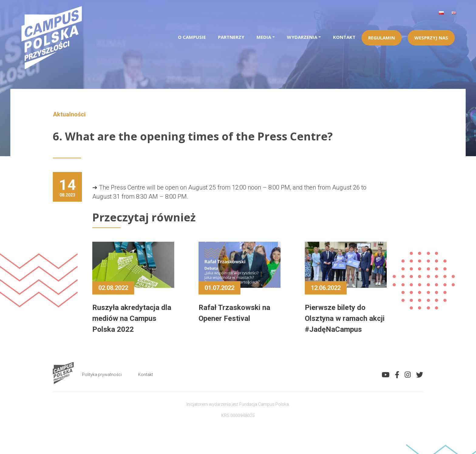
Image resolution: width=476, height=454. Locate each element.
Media (264, 37)
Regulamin (382, 38)
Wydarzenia (302, 37)
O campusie (192, 37)
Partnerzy (231, 37)
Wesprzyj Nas (431, 38)
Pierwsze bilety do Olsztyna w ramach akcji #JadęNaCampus (345, 318)
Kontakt (344, 37)
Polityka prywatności (102, 375)
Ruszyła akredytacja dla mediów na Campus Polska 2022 (132, 318)
